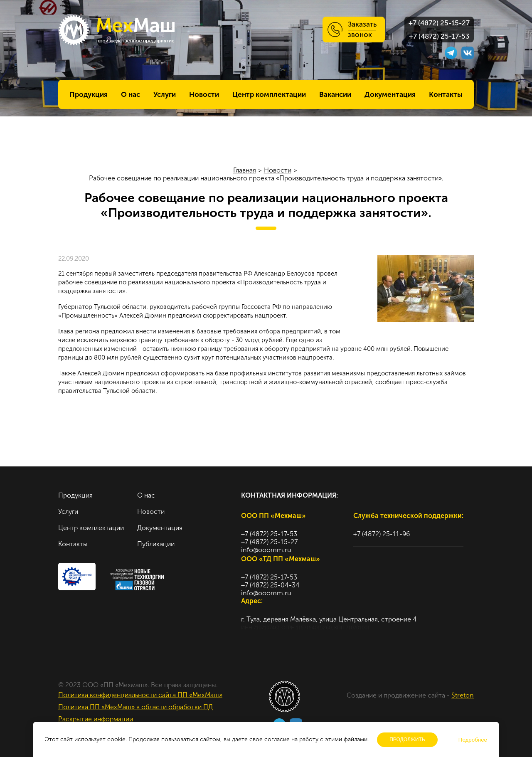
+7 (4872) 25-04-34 (270, 585)
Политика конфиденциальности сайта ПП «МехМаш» (140, 695)
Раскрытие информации (96, 719)
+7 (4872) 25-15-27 (439, 23)
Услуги (165, 94)
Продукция (89, 94)
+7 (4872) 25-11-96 (382, 534)
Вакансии (335, 94)
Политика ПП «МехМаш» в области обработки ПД (135, 707)
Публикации (156, 544)
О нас (131, 94)
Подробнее (473, 740)
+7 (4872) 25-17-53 (439, 36)
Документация (390, 94)
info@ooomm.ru (266, 550)
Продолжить (407, 740)
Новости (204, 94)
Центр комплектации (269, 94)
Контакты (446, 94)
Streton (463, 695)
